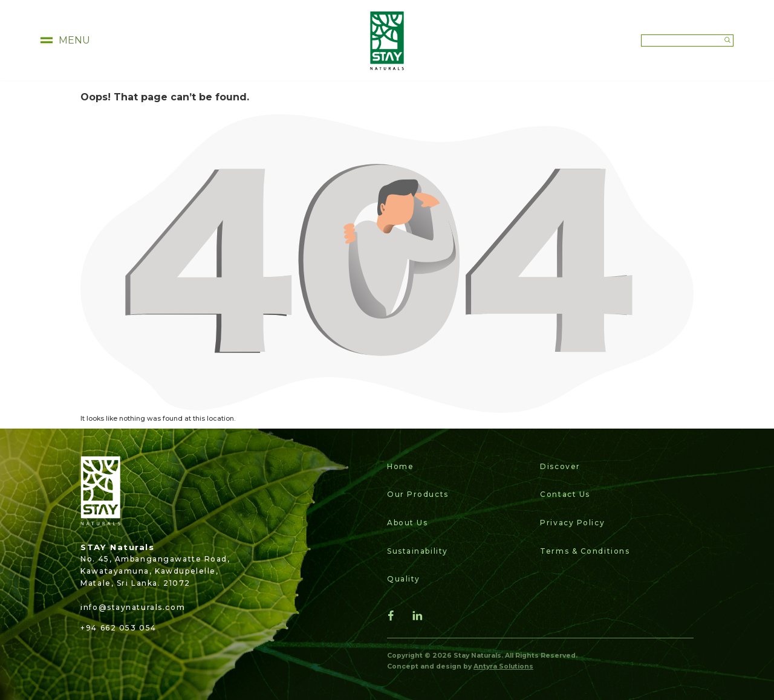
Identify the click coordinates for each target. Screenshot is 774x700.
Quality (404, 579)
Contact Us (565, 494)
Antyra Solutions (503, 666)
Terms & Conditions (585, 551)
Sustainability (418, 551)
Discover (560, 466)
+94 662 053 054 (118, 628)
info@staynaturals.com (133, 607)
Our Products (418, 494)
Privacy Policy (572, 523)
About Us (407, 523)
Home (400, 466)
